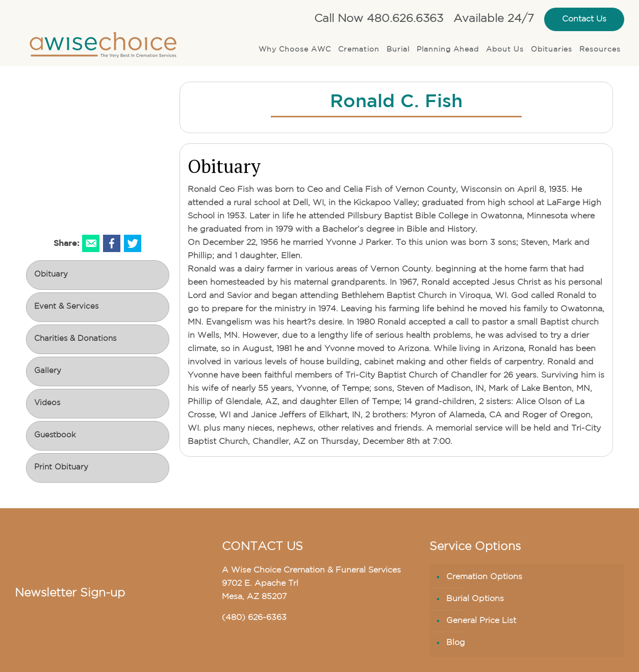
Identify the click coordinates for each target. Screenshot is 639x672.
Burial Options (475, 599)
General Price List (481, 621)
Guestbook (55, 435)
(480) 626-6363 (254, 618)
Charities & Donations (75, 339)
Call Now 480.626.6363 (379, 19)
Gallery (48, 371)
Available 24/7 (494, 19)
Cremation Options (484, 577)
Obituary (51, 275)
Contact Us (584, 19)
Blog (456, 643)
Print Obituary (61, 468)
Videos (47, 403)
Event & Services (66, 307)
